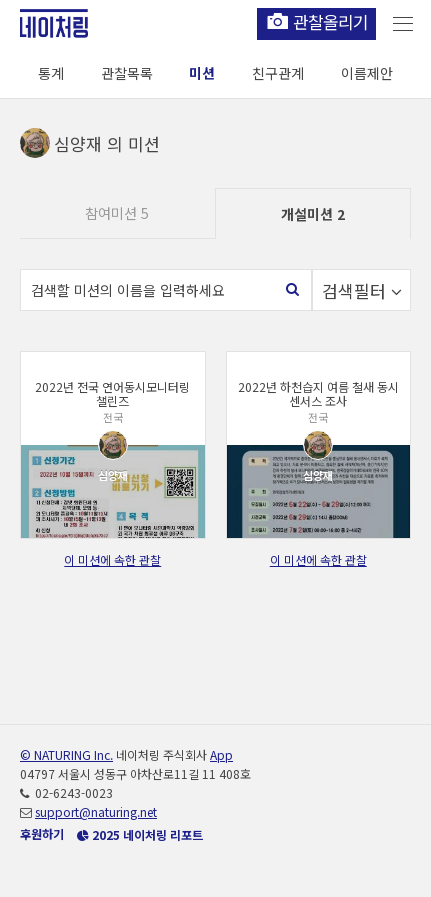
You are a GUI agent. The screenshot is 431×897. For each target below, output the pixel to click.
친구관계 (278, 73)
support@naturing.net (96, 811)
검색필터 (362, 290)
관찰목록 (127, 73)
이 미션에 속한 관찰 (112, 559)
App (221, 754)
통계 (51, 73)
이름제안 (367, 73)
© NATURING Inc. (66, 754)
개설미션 (313, 214)
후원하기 (42, 833)
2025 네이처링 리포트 (140, 834)
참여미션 (117, 213)
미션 (202, 73)
